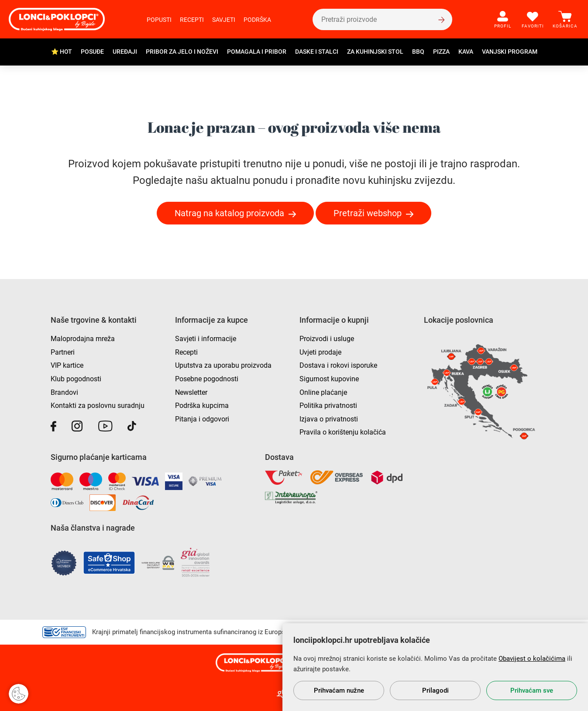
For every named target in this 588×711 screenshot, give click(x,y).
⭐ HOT (62, 52)
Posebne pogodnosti (207, 379)
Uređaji (125, 52)
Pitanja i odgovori (202, 419)
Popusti (159, 20)
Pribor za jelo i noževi (182, 52)
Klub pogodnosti (76, 379)
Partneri (63, 352)
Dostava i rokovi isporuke (338, 365)
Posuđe (92, 52)
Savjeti (224, 20)
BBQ (418, 52)
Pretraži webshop (368, 213)
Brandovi (64, 392)
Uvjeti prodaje (320, 352)
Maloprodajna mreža (83, 339)
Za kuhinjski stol (375, 52)
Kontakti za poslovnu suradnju (98, 406)
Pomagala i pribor (257, 52)
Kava (466, 52)
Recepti (192, 20)
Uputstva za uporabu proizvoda (223, 365)
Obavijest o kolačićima (532, 659)
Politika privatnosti (328, 406)
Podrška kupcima (202, 406)
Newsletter (191, 392)
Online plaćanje (323, 392)
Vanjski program (510, 52)
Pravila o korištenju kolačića (343, 432)
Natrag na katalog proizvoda (229, 213)
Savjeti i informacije (206, 339)
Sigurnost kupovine (329, 379)
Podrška (257, 20)
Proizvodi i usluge (327, 339)
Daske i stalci (317, 52)
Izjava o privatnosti (329, 419)
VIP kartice (67, 365)
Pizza (441, 52)
